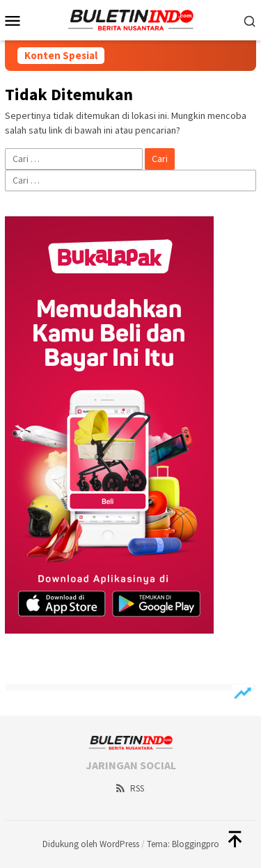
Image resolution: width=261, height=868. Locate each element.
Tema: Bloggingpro (183, 844)
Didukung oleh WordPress (91, 844)
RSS (129, 788)
